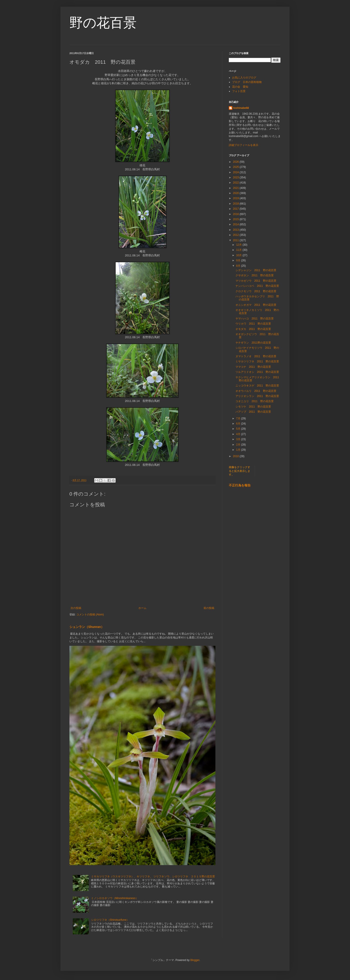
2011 (236, 240)
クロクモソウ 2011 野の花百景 (256, 291)
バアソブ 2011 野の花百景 (253, 412)
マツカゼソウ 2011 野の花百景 (256, 281)
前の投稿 (209, 608)
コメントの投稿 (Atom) (90, 615)
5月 (239, 429)
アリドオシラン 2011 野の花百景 (257, 396)
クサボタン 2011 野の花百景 (255, 275)
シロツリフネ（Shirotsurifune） (110, 920)
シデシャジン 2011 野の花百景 (256, 270)
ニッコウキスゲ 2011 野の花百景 (257, 386)
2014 (236, 224)
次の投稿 (76, 608)
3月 (239, 439)
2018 (236, 204)
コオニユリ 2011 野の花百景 (255, 401)
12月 (239, 245)
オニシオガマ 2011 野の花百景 (256, 305)
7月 (239, 418)
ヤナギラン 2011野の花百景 (253, 343)
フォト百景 (239, 91)
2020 (236, 193)
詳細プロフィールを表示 (244, 145)
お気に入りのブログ (244, 78)
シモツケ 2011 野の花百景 (253, 407)
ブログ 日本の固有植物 (247, 82)
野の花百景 (103, 23)
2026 (236, 162)
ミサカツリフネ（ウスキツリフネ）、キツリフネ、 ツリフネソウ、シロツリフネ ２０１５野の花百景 (153, 877)
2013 (236, 230)
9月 (239, 260)
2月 (239, 445)
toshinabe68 (241, 108)
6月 (239, 424)
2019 (236, 198)
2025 (236, 167)
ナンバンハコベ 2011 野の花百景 (257, 286)
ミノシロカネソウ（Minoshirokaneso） (115, 898)
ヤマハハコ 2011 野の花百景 (255, 319)
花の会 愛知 (240, 87)
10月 (239, 255)
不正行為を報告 (240, 485)
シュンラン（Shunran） (87, 627)
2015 (236, 219)
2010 (236, 456)
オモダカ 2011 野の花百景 (253, 329)
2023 (236, 177)
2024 (236, 172)
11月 (239, 250)
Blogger (195, 960)
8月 (239, 266)
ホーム (142, 608)
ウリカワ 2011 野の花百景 (253, 324)
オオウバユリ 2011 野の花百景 (256, 391)
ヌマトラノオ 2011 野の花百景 (256, 356)
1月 (239, 450)
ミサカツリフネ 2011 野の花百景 (257, 361)
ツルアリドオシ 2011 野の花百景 (257, 372)
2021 (236, 188)
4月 (239, 434)
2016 (236, 214)
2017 (236, 209)
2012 (236, 235)
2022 (236, 183)
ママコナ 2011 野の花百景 (253, 367)
